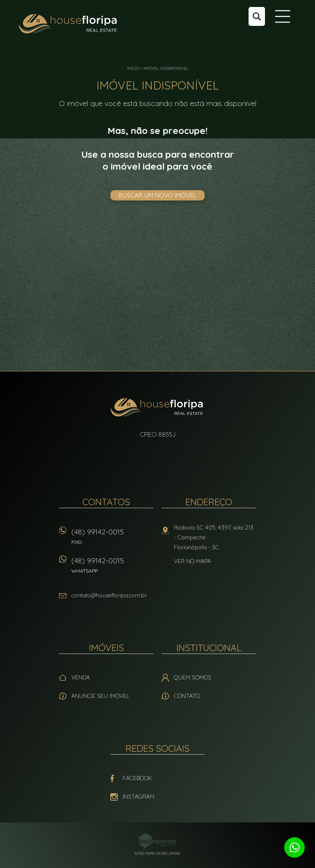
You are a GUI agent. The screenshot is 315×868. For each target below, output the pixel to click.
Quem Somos (193, 677)
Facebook (137, 778)
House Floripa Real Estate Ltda (158, 408)
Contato (187, 696)
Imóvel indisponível (166, 68)
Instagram (138, 797)
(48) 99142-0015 (112, 539)
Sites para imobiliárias (157, 853)
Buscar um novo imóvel (157, 195)
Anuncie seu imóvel (100, 696)
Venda (81, 677)
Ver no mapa (192, 561)
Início (133, 68)
